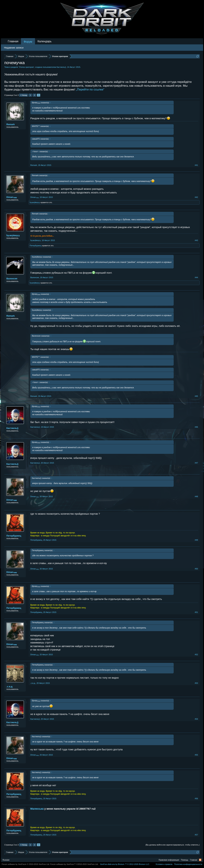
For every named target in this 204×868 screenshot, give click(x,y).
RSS (200, 860)
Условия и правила (164, 864)
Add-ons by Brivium (125, 864)
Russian (6, 860)
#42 (196, 197)
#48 (196, 496)
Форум (28, 42)
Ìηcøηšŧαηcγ (35, 202)
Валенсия (12, 279)
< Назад (23, 95)
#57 (196, 835)
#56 (196, 799)
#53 (196, 683)
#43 (196, 240)
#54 (196, 719)
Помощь (185, 860)
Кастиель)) (61, 67)
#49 (196, 540)
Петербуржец (36, 246)
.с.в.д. (10, 686)
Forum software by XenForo (26, 864)
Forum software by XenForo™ (74, 864)
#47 (196, 463)
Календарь (45, 41)
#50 (196, 569)
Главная (13, 41)
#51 (196, 612)
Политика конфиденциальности (188, 864)
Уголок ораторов (26, 67)
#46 (196, 427)
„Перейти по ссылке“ (90, 90)
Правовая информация (169, 860)
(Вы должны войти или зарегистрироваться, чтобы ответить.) (173, 845)
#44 (196, 277)
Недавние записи (14, 48)
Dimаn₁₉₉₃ (12, 197)
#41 (196, 165)
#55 (196, 755)
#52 (196, 655)
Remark (11, 124)
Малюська (37, 809)
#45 (196, 396)
